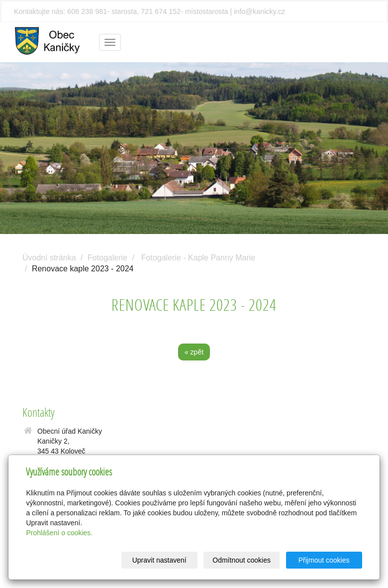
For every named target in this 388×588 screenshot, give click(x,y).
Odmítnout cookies (242, 560)
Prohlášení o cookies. (59, 533)
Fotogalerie (107, 258)
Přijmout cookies (324, 560)
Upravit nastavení (159, 560)
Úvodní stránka (49, 258)
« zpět (194, 352)
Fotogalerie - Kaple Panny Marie (198, 258)
